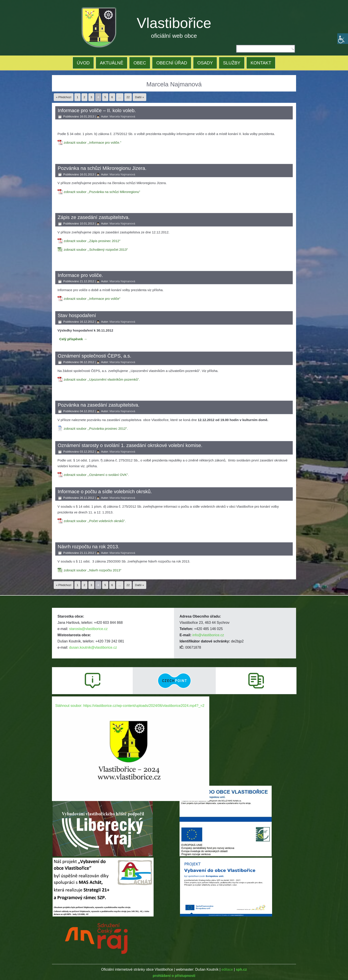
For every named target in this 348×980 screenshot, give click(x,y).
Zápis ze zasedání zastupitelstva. (94, 217)
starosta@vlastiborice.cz (88, 629)
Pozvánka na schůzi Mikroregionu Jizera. (102, 168)
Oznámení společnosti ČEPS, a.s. (94, 356)
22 (128, 97)
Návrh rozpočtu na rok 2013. (89, 547)
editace (227, 969)
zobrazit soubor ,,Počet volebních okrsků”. (95, 521)
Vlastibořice (174, 23)
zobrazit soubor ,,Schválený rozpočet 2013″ (96, 249)
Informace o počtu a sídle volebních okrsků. (105, 492)
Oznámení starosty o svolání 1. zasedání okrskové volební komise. (130, 445)
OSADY (205, 63)
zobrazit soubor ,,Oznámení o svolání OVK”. (96, 475)
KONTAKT (261, 63)
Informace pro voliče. (80, 275)
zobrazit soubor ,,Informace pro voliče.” (92, 142)
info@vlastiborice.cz (208, 635)
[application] (131, 741)
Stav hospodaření (77, 315)
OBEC (140, 63)
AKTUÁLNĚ (112, 63)
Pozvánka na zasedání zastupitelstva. (99, 405)
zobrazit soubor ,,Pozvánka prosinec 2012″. (96, 428)
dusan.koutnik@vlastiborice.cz (93, 647)
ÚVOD (83, 63)
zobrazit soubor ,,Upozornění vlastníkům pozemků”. (102, 379)
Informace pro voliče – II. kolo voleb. (97, 110)
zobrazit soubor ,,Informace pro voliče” (92, 299)
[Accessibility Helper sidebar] (343, 39)
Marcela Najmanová (122, 116)
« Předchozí (64, 97)
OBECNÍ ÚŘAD (172, 63)
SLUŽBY (232, 63)
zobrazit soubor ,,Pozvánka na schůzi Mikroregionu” (102, 192)
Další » (139, 97)
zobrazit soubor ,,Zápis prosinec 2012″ (92, 241)
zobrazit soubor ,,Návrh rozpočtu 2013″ (93, 570)
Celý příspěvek (73, 339)
